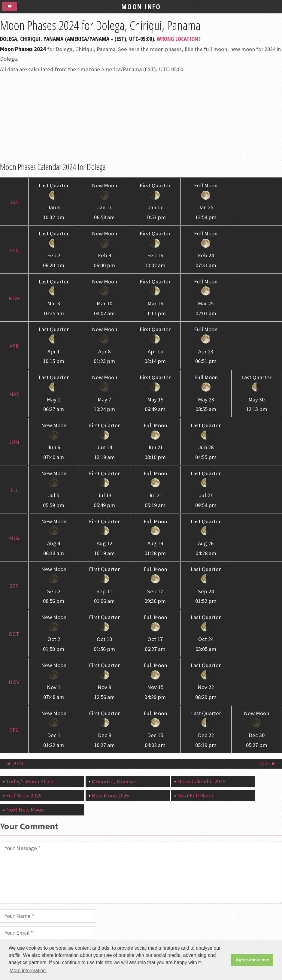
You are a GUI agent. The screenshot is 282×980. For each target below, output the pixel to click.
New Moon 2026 (110, 795)
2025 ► (268, 763)
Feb (14, 250)
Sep (14, 586)
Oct (14, 634)
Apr (14, 346)
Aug (14, 538)
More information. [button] (28, 971)
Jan (14, 202)
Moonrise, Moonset (114, 781)
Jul (14, 490)
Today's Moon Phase (30, 781)
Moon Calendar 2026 (201, 781)
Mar (14, 298)
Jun (14, 442)
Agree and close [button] (252, 960)
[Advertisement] (141, 118)
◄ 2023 (14, 763)
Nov (14, 682)
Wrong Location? (179, 39)
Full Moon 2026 (24, 795)
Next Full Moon (195, 795)
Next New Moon (25, 810)
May (14, 394)
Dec (14, 730)
